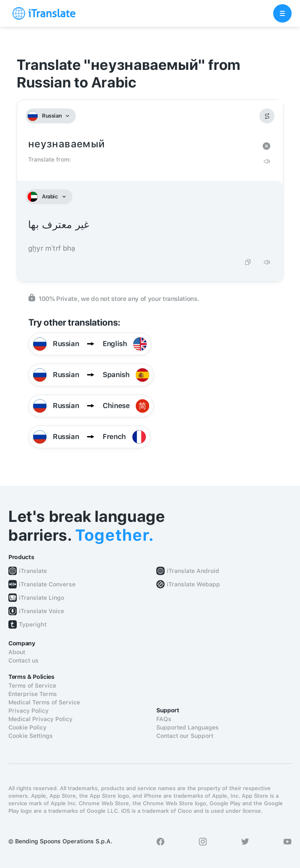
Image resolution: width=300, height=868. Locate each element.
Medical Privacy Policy (40, 719)
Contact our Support (185, 736)
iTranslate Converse (47, 584)
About (17, 652)
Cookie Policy (27, 727)
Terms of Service (32, 686)
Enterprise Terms (33, 694)
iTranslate (33, 571)
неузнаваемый (142, 144)
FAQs (164, 719)
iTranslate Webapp (193, 584)
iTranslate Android (193, 571)
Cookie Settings (31, 736)
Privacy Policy (28, 711)
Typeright (33, 624)
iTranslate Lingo (41, 598)
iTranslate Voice (41, 611)
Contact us (23, 660)
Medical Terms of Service (44, 702)
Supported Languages (187, 727)
